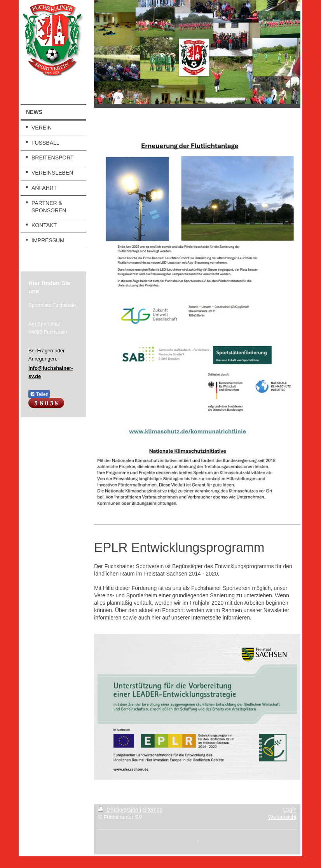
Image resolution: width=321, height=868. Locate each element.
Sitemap (153, 810)
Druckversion (119, 810)
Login (290, 810)
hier (156, 618)
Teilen (39, 394)
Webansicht (282, 817)
